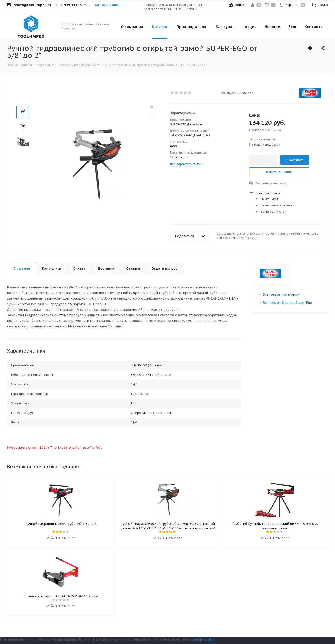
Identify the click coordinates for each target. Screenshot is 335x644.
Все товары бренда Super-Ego (287, 303)
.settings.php (204, 640)
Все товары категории (281, 294)
